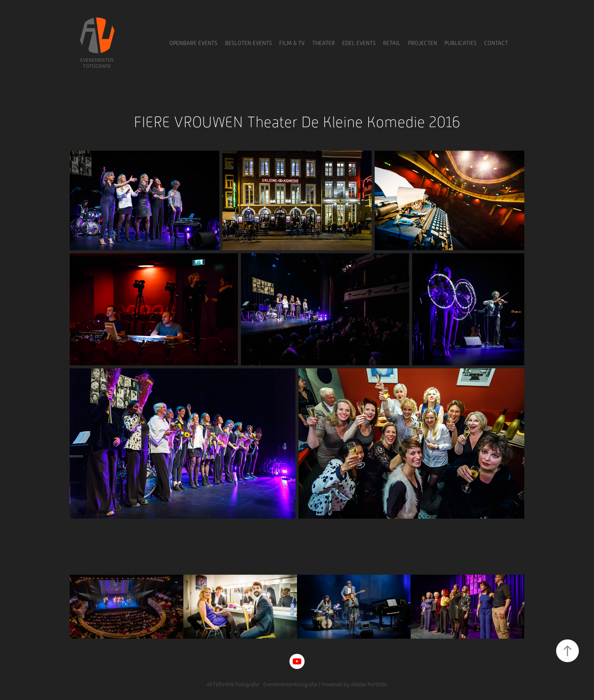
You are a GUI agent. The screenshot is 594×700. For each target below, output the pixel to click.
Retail (392, 43)
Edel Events (359, 43)
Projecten (423, 43)
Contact (496, 43)
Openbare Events (193, 43)
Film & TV (292, 43)
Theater (324, 43)
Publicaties (460, 43)
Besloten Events (249, 43)
